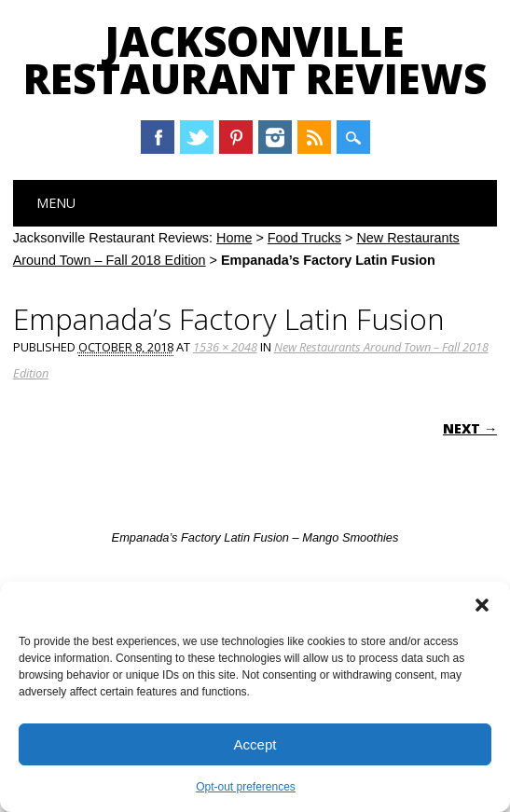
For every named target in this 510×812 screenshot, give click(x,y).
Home (234, 238)
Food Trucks (304, 238)
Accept (255, 744)
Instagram (275, 137)
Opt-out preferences (246, 787)
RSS (314, 137)
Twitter (197, 137)
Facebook (158, 137)
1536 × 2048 (225, 347)
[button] (482, 605)
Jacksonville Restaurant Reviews (255, 60)
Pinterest (236, 137)
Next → (470, 428)
